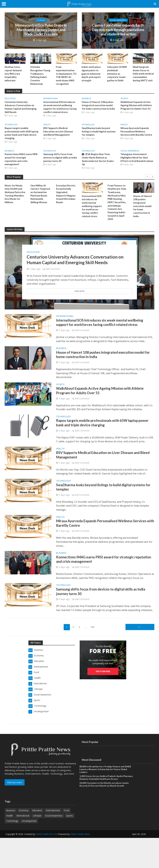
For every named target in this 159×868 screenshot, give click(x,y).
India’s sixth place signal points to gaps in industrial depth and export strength (92, 74)
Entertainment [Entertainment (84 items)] (53, 840)
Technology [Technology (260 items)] (12, 851)
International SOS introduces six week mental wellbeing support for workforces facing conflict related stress (60, 109)
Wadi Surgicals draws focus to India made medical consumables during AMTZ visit (143, 76)
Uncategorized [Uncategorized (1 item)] (29, 851)
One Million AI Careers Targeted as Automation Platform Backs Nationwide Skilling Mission (41, 198)
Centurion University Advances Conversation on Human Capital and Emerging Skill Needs (21, 109)
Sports (124, 100)
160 (93, 659)
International (51, 100)
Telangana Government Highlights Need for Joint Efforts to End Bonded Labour (135, 163)
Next (139, 659)
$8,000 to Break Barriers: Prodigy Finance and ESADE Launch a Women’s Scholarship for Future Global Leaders (107, 799)
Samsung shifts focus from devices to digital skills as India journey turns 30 (59, 161)
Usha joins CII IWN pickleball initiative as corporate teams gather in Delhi (118, 74)
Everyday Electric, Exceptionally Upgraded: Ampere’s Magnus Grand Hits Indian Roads (66, 198)
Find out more (15, 811)
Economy (41, 15)
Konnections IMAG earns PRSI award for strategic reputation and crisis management (19, 163)
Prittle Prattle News (80, 864)
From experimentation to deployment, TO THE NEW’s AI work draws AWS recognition (66, 76)
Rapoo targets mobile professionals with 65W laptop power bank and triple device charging (22, 136)
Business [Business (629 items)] (11, 840)
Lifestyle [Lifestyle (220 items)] (37, 846)
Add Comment (53, 276)
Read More (79, 298)
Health (47, 127)
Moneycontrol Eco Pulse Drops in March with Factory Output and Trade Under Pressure (41, 30)
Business (86, 100)
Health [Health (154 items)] (9, 846)
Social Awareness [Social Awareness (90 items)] (54, 846)
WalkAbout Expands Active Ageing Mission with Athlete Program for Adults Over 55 (137, 107)
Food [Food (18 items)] (66, 840)
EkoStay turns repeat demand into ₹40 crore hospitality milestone (14, 74)
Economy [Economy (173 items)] (24, 840)
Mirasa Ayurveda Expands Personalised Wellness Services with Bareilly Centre (137, 134)
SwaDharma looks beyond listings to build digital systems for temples (97, 134)
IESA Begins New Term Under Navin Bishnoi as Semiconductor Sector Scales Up (99, 163)
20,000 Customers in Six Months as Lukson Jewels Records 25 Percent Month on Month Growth (105, 814)
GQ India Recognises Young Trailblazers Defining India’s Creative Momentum (41, 76)
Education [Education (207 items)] (37, 840)
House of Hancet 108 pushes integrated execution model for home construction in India (98, 109)
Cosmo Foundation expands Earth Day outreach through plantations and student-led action (118, 30)
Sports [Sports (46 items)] (70, 846)
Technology (11, 127)
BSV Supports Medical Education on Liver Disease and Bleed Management (59, 134)
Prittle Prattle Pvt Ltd (46, 864)
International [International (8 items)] (23, 846)
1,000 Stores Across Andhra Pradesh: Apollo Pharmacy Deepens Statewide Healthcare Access (105, 807)
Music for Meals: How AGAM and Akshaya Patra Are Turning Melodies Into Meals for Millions (15, 198)
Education (10, 100)
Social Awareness (118, 15)
